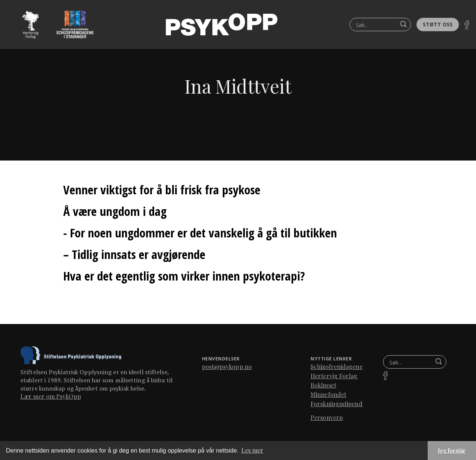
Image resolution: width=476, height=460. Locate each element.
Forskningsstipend (337, 404)
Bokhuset (323, 385)
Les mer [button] (252, 450)
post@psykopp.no (227, 367)
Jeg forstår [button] (452, 450)
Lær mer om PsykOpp (51, 396)
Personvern (327, 417)
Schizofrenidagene (337, 367)
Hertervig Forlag (334, 376)
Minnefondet (328, 394)
